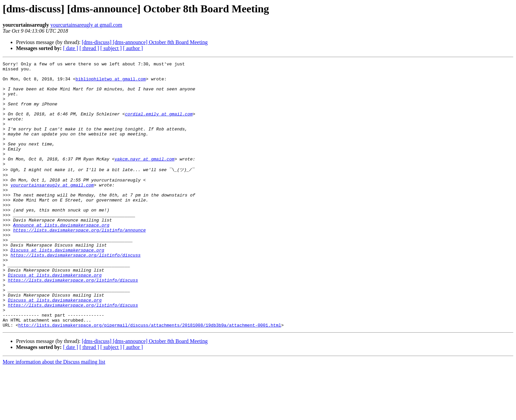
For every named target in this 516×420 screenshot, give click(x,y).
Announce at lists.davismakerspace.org (61, 257)
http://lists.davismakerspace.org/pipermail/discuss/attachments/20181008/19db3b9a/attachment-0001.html (150, 377)
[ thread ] (89, 48)
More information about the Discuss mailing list (54, 414)
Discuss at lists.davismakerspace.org (57, 287)
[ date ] (71, 48)
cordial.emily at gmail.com (159, 125)
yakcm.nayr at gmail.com (144, 179)
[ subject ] (111, 48)
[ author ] (133, 48)
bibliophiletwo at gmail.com (111, 83)
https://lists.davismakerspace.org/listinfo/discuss (75, 293)
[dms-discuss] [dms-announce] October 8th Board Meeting (145, 42)
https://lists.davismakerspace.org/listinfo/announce (79, 263)
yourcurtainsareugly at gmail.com (86, 25)
